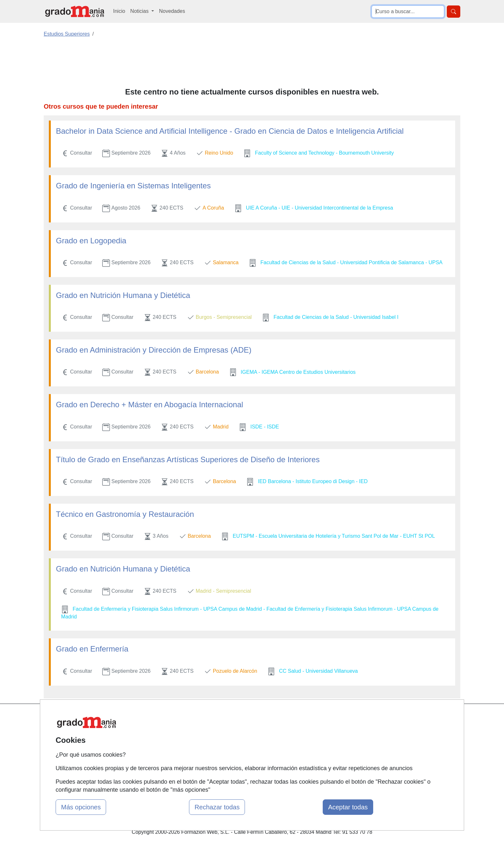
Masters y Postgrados (251, 717)
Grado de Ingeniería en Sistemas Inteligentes (133, 186)
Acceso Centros (173, 767)
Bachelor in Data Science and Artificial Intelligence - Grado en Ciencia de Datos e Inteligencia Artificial (230, 131)
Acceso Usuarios (174, 755)
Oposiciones (240, 767)
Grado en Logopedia (91, 241)
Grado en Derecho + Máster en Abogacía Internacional (149, 405)
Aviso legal (309, 742)
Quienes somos (173, 729)
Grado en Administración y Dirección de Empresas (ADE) (154, 350)
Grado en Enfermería (92, 649)
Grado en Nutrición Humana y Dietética (123, 295)
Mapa (161, 717)
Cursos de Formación (250, 755)
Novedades (172, 11)
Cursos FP (238, 729)
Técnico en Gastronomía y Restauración (125, 514)
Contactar (307, 717)
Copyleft (306, 755)
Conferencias (241, 742)
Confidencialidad (315, 729)
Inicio (119, 11)
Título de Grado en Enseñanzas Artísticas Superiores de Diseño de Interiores (188, 459)
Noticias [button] (140, 11)
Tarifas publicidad (175, 742)
